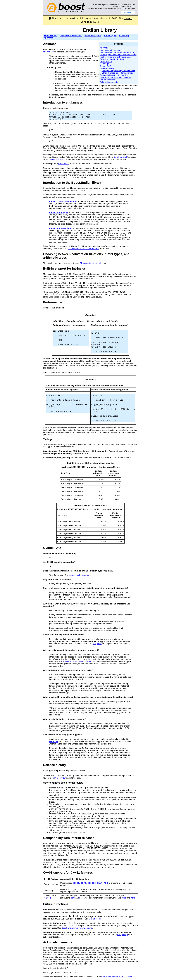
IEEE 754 (54, 742)
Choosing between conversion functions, (118, 55)
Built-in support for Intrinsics (113, 59)
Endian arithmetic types (61, 228)
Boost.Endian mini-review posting (77, 928)
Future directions (108, 80)
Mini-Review (60, 778)
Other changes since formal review (118, 73)
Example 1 (90, 315)
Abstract (104, 48)
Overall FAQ (105, 66)
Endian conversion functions (63, 201)
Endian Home (51, 35)
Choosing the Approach (90, 263)
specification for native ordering (77, 661)
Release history (107, 68)
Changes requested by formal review (118, 71)
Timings (105, 64)
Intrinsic (78, 268)
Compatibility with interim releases (115, 75)
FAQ (58, 548)
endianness (48, 52)
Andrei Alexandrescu (110, 8)
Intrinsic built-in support (79, 575)
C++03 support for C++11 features (116, 77)
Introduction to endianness (112, 50)
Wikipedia (97, 644)
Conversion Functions (71, 35)
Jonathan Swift (121, 157)
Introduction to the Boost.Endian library (118, 52)
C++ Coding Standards (127, 8)
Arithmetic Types (93, 35)
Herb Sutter (95, 8)
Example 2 (90, 380)
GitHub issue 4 (96, 919)
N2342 (48, 898)
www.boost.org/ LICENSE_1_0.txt (117, 977)
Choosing (50, 254)
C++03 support (54, 873)
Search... (128, 13)
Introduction (52, 183)
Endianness (64, 164)
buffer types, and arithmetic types (116, 57)
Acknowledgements (109, 82)
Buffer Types (110, 35)
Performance (106, 61)
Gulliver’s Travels (57, 159)
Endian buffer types (59, 212)
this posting (122, 935)
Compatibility (53, 838)
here (73, 898)
